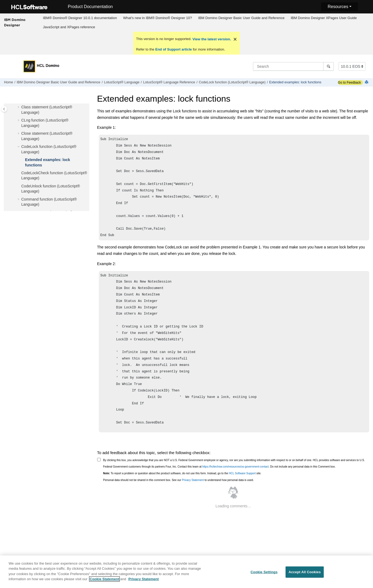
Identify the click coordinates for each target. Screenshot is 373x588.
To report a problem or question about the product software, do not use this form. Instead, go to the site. (182, 482)
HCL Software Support (242, 482)
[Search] (328, 66)
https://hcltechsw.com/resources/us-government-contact (236, 475)
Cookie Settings (264, 575)
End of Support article (173, 49)
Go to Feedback (349, 83)
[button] (19, 107)
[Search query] (293, 66)
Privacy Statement (193, 489)
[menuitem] (80, 18)
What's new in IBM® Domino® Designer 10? (158, 18)
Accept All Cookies (305, 575)
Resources (338, 7)
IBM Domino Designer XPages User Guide (324, 18)
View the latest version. (211, 39)
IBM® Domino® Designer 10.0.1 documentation (80, 18)
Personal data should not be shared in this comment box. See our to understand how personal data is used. (178, 489)
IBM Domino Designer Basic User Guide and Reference (241, 18)
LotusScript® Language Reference (169, 82)
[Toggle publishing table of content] (4, 109)
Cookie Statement (104, 582)
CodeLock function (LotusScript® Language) (232, 82)
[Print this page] (367, 82)
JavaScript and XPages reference (69, 27)
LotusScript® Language (122, 82)
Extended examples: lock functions (295, 82)
